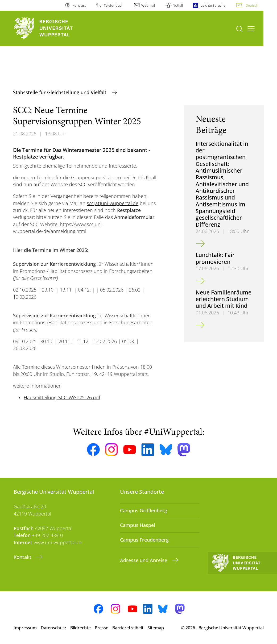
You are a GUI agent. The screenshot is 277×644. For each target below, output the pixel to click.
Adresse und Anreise (144, 560)
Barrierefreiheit (128, 628)
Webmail (148, 5)
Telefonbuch (114, 5)
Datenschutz (53, 628)
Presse (102, 628)
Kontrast (79, 5)
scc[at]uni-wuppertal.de (113, 203)
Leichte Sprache (213, 5)
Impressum (25, 628)
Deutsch (252, 5)
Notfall (178, 5)
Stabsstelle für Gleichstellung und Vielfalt (60, 92)
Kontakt (23, 557)
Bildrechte (80, 628)
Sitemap (156, 628)
